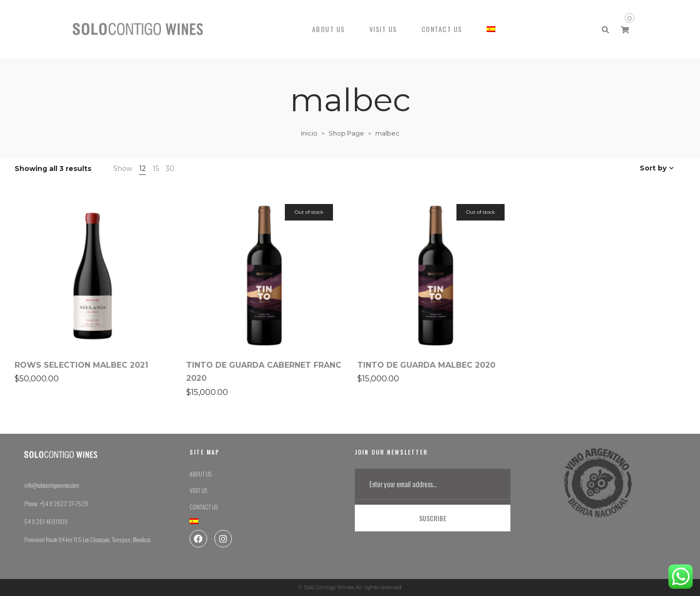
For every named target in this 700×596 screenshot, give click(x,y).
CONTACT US (442, 29)
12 (142, 169)
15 (156, 169)
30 (170, 169)
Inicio (309, 133)
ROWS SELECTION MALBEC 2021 (81, 365)
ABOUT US (329, 29)
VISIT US (383, 29)
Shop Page (346, 133)
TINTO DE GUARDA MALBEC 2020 (426, 365)
